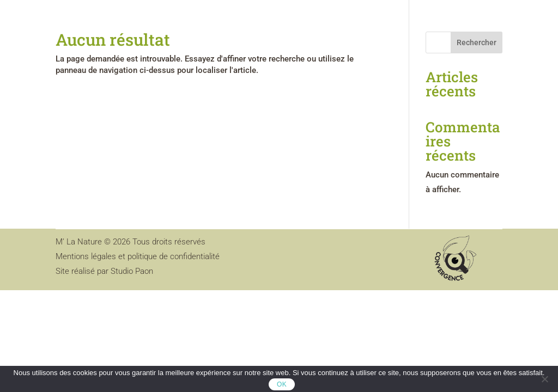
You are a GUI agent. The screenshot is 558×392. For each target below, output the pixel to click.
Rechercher (477, 42)
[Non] (544, 379)
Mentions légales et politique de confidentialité (138, 256)
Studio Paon (132, 271)
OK (282, 384)
